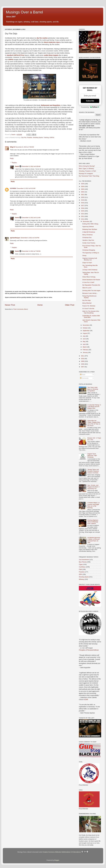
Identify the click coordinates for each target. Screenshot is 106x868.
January (85, 352)
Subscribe (90, 101)
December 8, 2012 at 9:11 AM (31, 218)
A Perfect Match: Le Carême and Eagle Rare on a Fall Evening (93, 505)
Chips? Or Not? (87, 263)
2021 (83, 195)
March (85, 347)
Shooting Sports (38, 137)
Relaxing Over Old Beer (90, 229)
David (17, 166)
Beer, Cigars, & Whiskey (86, 169)
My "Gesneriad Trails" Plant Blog (89, 176)
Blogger (57, 860)
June (84, 339)
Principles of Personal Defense (89, 650)
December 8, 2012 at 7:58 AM (25, 147)
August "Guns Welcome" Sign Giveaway (92, 455)
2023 (83, 189)
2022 (83, 192)
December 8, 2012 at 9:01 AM (26, 188)
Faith (80, 569)
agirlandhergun (15, 238)
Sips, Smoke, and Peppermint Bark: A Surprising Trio (93, 487)
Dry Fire (24, 137)
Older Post (70, 305)
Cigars (81, 564)
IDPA (80, 574)
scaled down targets (51, 55)
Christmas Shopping (89, 250)
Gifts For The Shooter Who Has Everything (91, 312)
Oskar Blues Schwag (89, 277)
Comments (84, 378)
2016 (83, 208)
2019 (83, 200)
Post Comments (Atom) (21, 309)
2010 (83, 359)
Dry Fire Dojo (87, 300)
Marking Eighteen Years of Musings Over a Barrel (93, 522)
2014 (83, 214)
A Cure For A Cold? (88, 282)
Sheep (84, 256)
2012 (83, 219)
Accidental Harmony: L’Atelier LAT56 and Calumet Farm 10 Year (94, 540)
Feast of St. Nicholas (89, 306)
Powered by (90, 107)
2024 (83, 186)
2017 (83, 206)
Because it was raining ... (90, 293)
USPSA (11, 60)
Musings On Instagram (86, 174)
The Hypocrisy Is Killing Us (91, 253)
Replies (14, 163)
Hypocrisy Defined (88, 227)
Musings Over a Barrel (24, 12)
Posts (83, 375)
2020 (83, 197)
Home (40, 305)
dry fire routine (42, 38)
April (84, 344)
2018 (83, 203)
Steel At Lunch (87, 288)
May (84, 341)
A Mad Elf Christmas (89, 232)
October (85, 328)
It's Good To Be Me (88, 309)
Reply (12, 158)
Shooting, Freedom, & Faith (87, 171)
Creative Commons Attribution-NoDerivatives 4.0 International (66, 852)
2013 (83, 216)
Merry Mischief (87, 303)
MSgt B (12, 147)
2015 (83, 211)
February (86, 350)
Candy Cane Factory (89, 243)
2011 (83, 356)
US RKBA (13, 188)
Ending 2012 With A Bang (90, 224)
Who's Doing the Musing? (87, 166)
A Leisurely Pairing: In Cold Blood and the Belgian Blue (94, 407)
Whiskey (82, 579)
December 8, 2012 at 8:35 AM (31, 166)
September (86, 331)
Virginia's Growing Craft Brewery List (90, 259)
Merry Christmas (88, 235)
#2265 (86, 700)
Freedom (82, 572)
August (85, 333)
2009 (83, 361)
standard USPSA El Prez (15, 55)
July (84, 336)
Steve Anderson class (52, 42)
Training (46, 137)
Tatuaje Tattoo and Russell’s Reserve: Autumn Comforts (93, 471)
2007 (83, 367)
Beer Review (83, 562)
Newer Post (10, 305)
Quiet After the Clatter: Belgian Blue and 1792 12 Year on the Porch (94, 423)
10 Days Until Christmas (90, 270)
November (86, 325)
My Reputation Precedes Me (91, 285)
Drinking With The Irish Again (91, 291)
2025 (83, 184)
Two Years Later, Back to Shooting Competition (93, 389)
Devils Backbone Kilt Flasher (91, 280)
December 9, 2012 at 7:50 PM (31, 251)
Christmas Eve (87, 238)
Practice (30, 137)
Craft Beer (82, 567)
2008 (83, 364)
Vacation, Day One (88, 240)
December (86, 221)
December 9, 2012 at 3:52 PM (30, 238)
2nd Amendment (84, 560)
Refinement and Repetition (51, 105)
